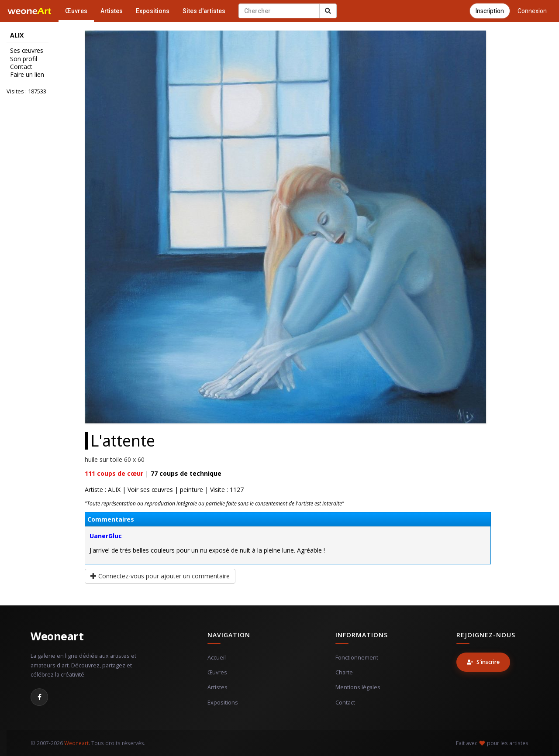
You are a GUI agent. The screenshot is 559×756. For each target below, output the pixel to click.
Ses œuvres (27, 51)
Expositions (153, 11)
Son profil (24, 59)
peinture (192, 490)
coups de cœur (114, 473)
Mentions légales (358, 687)
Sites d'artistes (204, 11)
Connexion (532, 11)
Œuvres (76, 11)
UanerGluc (106, 536)
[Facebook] (39, 697)
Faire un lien (27, 75)
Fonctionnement (357, 658)
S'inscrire (483, 662)
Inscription (490, 11)
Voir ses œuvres (150, 490)
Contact (21, 67)
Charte (344, 672)
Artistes (112, 11)
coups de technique (186, 473)
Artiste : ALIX (103, 490)
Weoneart (57, 636)
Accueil (217, 658)
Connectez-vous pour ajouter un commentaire (160, 576)
